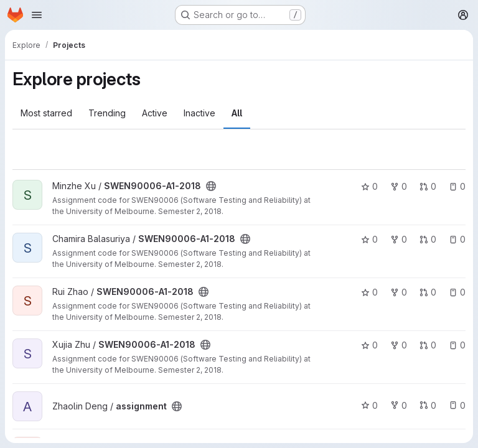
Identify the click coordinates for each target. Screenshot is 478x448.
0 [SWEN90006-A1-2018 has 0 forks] (399, 186)
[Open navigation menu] (37, 15)
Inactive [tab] (199, 113)
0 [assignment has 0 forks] (399, 405)
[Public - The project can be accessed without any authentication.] (211, 186)
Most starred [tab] (46, 113)
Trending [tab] (107, 113)
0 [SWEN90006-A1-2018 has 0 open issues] (457, 186)
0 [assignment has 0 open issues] (457, 405)
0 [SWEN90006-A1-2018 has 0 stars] (369, 186)
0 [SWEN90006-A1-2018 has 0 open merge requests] (428, 186)
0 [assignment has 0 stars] (369, 405)
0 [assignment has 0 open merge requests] (428, 405)
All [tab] (237, 113)
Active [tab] (155, 113)
